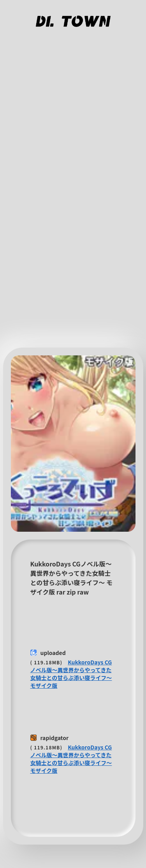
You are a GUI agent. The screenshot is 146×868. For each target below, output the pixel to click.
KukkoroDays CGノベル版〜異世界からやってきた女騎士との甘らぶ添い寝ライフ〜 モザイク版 (71, 674)
